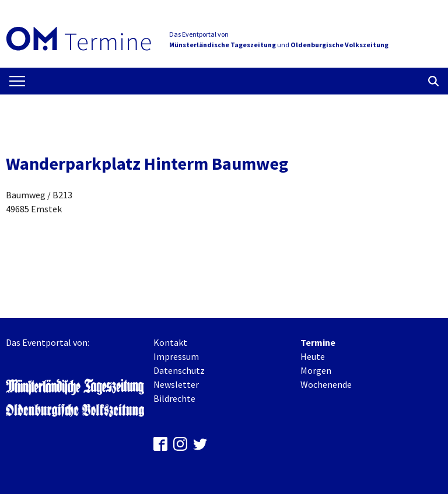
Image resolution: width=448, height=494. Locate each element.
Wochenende (326, 384)
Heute (313, 356)
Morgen (316, 370)
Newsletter (176, 384)
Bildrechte (174, 398)
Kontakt (170, 342)
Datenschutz (179, 370)
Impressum (176, 356)
